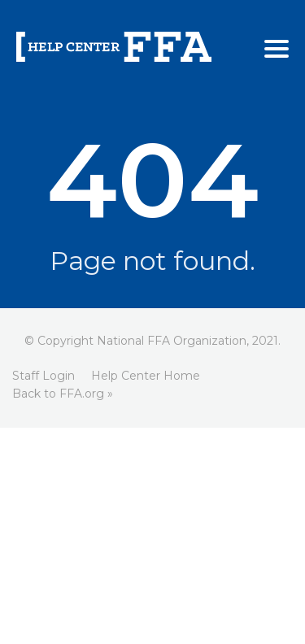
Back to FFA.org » (63, 394)
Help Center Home (146, 376)
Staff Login (44, 376)
